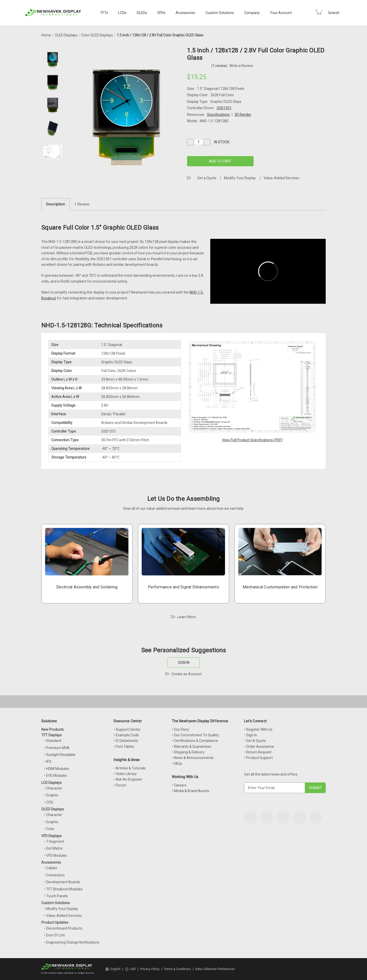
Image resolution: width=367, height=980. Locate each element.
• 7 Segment (54, 841)
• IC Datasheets (126, 741)
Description (56, 204)
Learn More (187, 617)
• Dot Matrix (53, 848)
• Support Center (127, 729)
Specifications (218, 115)
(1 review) (220, 66)
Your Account (281, 13)
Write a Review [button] (241, 66)
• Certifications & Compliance (195, 741)
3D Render (243, 115)
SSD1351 (224, 108)
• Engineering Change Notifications (72, 942)
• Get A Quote (255, 741)
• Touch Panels (56, 896)
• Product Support (258, 758)
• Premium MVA (57, 748)
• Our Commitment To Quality (195, 735)
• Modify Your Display (61, 909)
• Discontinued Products (63, 928)
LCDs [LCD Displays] (122, 13)
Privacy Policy (150, 969)
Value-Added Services (281, 178)
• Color (49, 829)
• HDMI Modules (57, 769)
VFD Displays (51, 836)
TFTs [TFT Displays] (104, 13)
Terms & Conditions (177, 969)
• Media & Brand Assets (191, 791)
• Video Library (125, 774)
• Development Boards (62, 882)
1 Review (82, 204)
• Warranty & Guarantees (192, 747)
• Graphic (51, 795)
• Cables (51, 868)
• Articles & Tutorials (130, 768)
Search (334, 13)
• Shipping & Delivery (188, 752)
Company (252, 13)
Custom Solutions (220, 13)
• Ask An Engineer (128, 779)
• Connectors (54, 875)
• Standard (53, 741)
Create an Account (187, 674)
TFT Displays (51, 735)
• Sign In (251, 735)
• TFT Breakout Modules (63, 889)
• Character (53, 788)
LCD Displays (51, 783)
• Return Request (258, 752)
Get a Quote (207, 178)
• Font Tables (124, 747)
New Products (53, 729)
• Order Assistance (259, 747)
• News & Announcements (193, 758)
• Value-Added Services (63, 916)
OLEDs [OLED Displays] (142, 13)
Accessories (185, 13)
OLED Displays (53, 809)
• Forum (120, 785)
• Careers (179, 785)
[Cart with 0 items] (319, 12)
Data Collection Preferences (215, 969)
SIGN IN (184, 662)
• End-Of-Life (55, 935)
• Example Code (126, 735)
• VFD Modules (56, 855)
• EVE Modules (56, 776)
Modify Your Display (240, 178)
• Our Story (180, 729)
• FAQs (177, 764)
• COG (49, 802)
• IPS (48, 762)
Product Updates (55, 922)
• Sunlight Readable (60, 755)
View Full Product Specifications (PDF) (252, 440)
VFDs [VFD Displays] (161, 13)
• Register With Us (258, 729)
